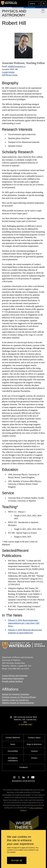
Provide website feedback (12, 681)
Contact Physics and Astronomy (15, 676)
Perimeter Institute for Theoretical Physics (19, 697)
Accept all (17, 860)
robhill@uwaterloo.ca (17, 66)
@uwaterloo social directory (23, 781)
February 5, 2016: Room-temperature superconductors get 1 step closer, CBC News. (24, 623)
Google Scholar (8, 72)
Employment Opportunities (13, 678)
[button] (34, 4)
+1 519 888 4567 (25, 725)
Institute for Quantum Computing (15, 694)
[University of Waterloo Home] (9, 4)
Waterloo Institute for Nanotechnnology (18, 703)
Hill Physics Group (10, 75)
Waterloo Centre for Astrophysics (15, 700)
